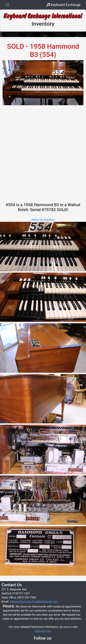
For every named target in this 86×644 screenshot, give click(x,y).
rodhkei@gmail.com (46, 602)
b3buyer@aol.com (21, 602)
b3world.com (43, 631)
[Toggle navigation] (8, 5)
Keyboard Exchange (63, 5)
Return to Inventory (43, 220)
